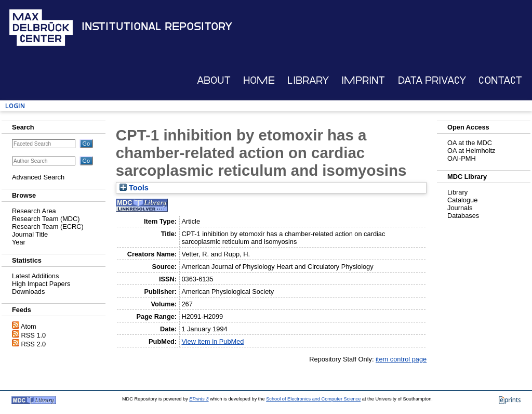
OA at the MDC (470, 143)
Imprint (363, 80)
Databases (463, 216)
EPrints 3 (199, 399)
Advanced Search (38, 177)
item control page (401, 359)
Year (19, 242)
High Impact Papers (41, 284)
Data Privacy (432, 80)
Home (259, 80)
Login (15, 106)
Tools (134, 188)
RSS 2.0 (34, 344)
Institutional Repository (157, 27)
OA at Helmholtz (471, 151)
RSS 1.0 (34, 335)
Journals (460, 208)
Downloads (28, 292)
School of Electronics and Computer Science (313, 399)
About (214, 80)
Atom (29, 326)
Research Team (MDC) (46, 219)
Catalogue (462, 200)
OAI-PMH (462, 158)
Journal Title (30, 234)
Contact (500, 80)
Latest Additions (35, 276)
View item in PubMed (212, 341)
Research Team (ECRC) (48, 227)
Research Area (34, 211)
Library (308, 80)
